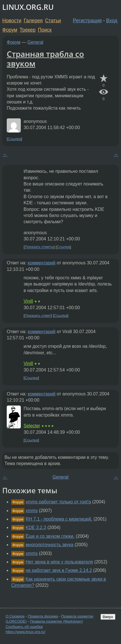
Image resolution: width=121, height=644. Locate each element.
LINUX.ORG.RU (28, 7)
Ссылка (14, 139)
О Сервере (15, 616)
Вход (112, 21)
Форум (10, 30)
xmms (32, 511)
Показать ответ (38, 316)
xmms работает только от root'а (58, 502)
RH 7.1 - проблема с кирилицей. (59, 519)
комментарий (42, 263)
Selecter (32, 426)
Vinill (28, 301)
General (36, 42)
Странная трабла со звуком (45, 59)
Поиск (45, 30)
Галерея (33, 21)
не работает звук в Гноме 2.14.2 (59, 570)
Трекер (28, 30)
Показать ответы (39, 247)
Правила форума (43, 616)
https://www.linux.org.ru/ (25, 632)
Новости (12, 21)
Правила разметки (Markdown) (56, 621)
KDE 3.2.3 (36, 527)
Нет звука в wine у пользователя (59, 562)
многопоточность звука (49, 545)
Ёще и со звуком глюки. (50, 536)
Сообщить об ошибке (24, 627)
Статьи (53, 21)
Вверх (108, 617)
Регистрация (87, 21)
